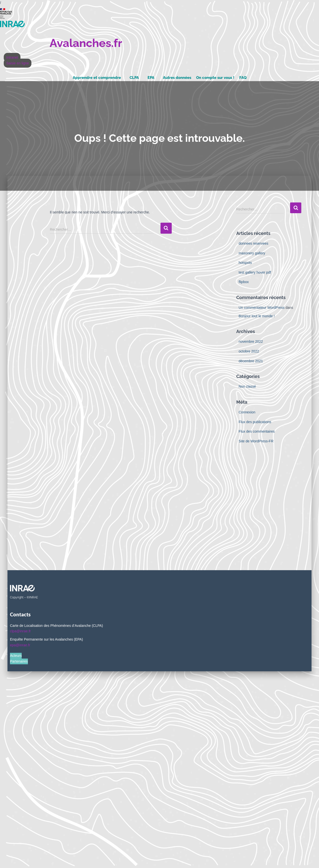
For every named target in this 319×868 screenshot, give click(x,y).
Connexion (247, 412)
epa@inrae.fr (20, 645)
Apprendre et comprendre (97, 78)
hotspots (245, 263)
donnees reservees (254, 243)
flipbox (244, 282)
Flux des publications (255, 422)
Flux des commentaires (257, 431)
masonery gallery (252, 253)
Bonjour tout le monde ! (257, 316)
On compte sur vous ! (215, 78)
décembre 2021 (251, 361)
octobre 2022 (249, 351)
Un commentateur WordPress (262, 308)
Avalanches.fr (86, 43)
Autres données (177, 78)
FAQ (243, 78)
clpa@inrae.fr (20, 631)
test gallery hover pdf (255, 272)
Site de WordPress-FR (256, 441)
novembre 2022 (251, 342)
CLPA (134, 78)
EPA (151, 78)
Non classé (247, 386)
